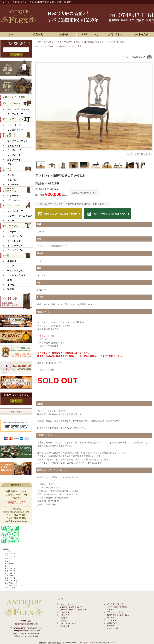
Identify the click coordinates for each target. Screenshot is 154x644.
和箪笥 (11, 289)
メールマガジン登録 (115, 604)
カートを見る (141, 34)
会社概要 (111, 609)
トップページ (40, 42)
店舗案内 (64, 34)
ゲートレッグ (14, 241)
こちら (68, 428)
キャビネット (14, 146)
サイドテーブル (10, 226)
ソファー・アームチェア (20, 216)
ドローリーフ (14, 125)
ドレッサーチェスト (8, 169)
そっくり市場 (113, 628)
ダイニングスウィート (19, 110)
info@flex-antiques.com (16, 521)
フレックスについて (68, 623)
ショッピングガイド (68, 604)
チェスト (12, 175)
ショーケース (14, 196)
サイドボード (14, 155)
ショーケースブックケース (9, 190)
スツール (12, 221)
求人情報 (111, 618)
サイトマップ (113, 620)
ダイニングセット (12, 103)
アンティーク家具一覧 (39, 34)
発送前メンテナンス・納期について (75, 610)
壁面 (10, 280)
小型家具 (12, 262)
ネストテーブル (15, 246)
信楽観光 (111, 626)
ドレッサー (13, 185)
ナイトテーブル (15, 271)
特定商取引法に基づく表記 (118, 615)
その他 (6, 255)
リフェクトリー (15, 130)
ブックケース (14, 200)
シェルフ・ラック (16, 275)
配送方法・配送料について (71, 607)
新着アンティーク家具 (14, 97)
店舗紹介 (64, 621)
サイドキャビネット (18, 141)
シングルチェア (15, 211)
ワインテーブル (15, 250)
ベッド (11, 266)
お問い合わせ (115, 34)
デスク (11, 164)
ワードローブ (14, 150)
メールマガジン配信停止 (117, 607)
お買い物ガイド (90, 34)
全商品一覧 (65, 626)
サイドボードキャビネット (9, 135)
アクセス (64, 618)
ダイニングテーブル (13, 119)
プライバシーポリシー (116, 612)
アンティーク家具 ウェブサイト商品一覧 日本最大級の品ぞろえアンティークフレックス (86, 42)
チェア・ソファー (12, 205)
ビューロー (13, 180)
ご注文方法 (65, 615)
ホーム (13, 34)
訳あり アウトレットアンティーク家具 (65, 46)
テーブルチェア (15, 114)
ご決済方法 (65, 612)
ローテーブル (14, 232)
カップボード (14, 160)
